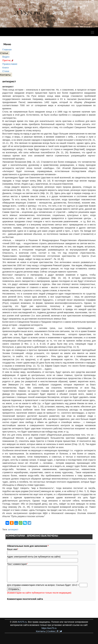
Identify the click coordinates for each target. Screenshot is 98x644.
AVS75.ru (22, 622)
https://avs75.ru (49, 628)
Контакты (41, 631)
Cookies (51, 631)
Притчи (8, 60)
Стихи (6, 71)
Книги (5, 68)
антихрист (13, 530)
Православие (10, 64)
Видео (6, 57)
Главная (7, 49)
